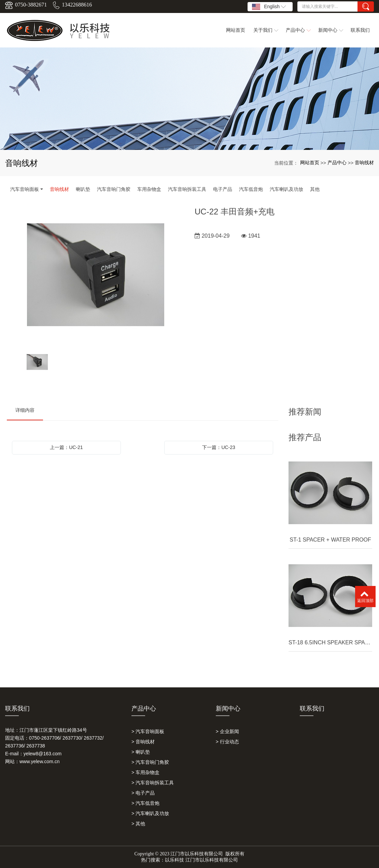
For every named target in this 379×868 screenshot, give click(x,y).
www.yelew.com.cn (39, 761)
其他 (315, 189)
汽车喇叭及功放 (286, 189)
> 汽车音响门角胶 (150, 762)
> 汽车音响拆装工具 (153, 783)
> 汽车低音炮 (145, 803)
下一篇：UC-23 (219, 447)
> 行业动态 (227, 742)
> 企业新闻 (227, 731)
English (269, 7)
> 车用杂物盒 (145, 772)
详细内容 (25, 410)
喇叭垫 (83, 189)
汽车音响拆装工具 (187, 189)
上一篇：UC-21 (66, 447)
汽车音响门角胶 (114, 189)
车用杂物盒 (149, 189)
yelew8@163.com (43, 754)
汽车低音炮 (251, 189)
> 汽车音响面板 (148, 731)
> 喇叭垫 (141, 752)
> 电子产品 (143, 793)
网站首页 (310, 163)
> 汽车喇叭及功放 (150, 813)
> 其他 (138, 824)
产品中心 (337, 163)
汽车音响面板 (25, 189)
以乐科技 (174, 860)
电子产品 (223, 189)
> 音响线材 (143, 742)
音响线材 (364, 163)
